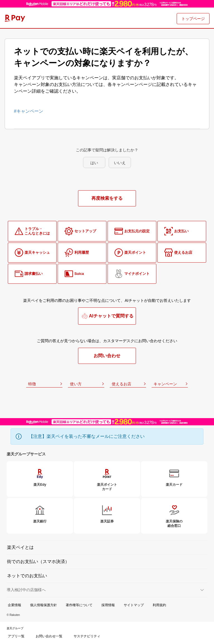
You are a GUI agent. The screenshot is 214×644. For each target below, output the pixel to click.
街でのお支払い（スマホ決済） (38, 562)
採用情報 (108, 605)
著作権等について (79, 605)
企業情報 (14, 605)
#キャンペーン (29, 111)
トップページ (193, 19)
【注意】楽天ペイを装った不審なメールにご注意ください (87, 436)
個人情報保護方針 (43, 605)
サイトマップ (134, 605)
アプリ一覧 (16, 636)
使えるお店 (121, 384)
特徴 (32, 384)
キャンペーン (165, 384)
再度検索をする (107, 198)
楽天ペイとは (20, 547)
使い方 (76, 384)
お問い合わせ (107, 356)
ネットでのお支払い (27, 576)
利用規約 (159, 605)
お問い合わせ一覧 (49, 636)
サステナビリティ (87, 636)
